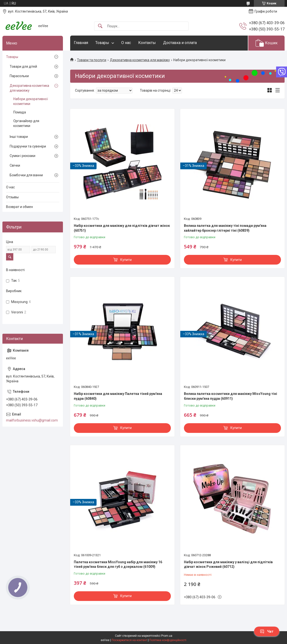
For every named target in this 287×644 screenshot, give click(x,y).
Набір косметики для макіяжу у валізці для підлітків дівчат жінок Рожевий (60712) (228, 564)
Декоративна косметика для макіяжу (140, 60)
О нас (126, 43)
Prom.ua (167, 636)
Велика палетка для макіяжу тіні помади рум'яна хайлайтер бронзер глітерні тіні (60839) (225, 228)
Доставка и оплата (180, 43)
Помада (20, 112)
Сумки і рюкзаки (23, 156)
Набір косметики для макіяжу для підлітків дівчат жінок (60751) (122, 228)
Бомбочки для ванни (26, 175)
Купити (126, 260)
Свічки (15, 165)
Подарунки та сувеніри (28, 146)
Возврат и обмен (19, 207)
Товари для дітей (23, 67)
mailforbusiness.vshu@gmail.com (32, 420)
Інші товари (19, 137)
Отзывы (12, 197)
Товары (102, 43)
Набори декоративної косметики (31, 101)
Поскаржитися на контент (129, 640)
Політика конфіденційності (168, 640)
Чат (267, 631)
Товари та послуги (92, 60)
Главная (81, 43)
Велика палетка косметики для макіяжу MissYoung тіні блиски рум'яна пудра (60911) (230, 396)
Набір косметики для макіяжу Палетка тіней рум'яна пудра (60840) (118, 396)
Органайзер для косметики (26, 123)
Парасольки (19, 76)
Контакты (147, 43)
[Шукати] (100, 26)
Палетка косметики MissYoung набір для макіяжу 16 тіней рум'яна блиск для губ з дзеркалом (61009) (118, 564)
